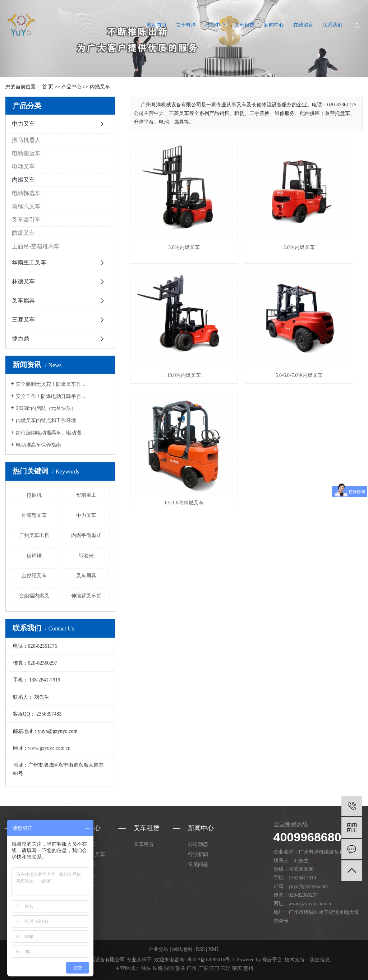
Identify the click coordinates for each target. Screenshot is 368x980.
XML (214, 949)
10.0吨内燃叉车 (326, 212)
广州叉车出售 (34, 535)
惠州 (248, 968)
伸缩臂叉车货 (86, 596)
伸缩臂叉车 (34, 515)
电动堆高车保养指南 (38, 445)
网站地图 (182, 949)
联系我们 (332, 25)
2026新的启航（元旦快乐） (46, 408)
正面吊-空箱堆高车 (36, 246)
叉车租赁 (244, 25)
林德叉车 (23, 281)
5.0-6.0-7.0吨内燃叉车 (166, 304)
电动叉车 (23, 167)
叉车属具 (23, 301)
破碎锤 (34, 556)
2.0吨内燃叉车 (246, 212)
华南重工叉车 (29, 262)
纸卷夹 (86, 556)
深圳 (169, 968)
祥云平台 (272, 960)
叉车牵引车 (26, 220)
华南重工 (86, 495)
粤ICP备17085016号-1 (211, 960)
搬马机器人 (26, 140)
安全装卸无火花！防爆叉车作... (50, 384)
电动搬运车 (26, 153)
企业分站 (158, 949)
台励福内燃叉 (34, 596)
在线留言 (303, 25)
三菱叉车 (23, 320)
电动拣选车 (26, 193)
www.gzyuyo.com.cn (49, 748)
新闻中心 (274, 25)
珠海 (158, 968)
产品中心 (215, 25)
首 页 (48, 87)
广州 (192, 968)
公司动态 (198, 844)
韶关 (180, 968)
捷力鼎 (20, 339)
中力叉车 (23, 124)
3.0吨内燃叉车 (166, 212)
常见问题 (198, 865)
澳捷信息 (320, 960)
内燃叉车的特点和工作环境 (46, 420)
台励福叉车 (34, 576)
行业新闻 (198, 854)
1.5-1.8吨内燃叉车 (246, 304)
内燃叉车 (100, 87)
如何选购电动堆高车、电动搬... (50, 433)
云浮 (226, 968)
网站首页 (157, 25)
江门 (214, 968)
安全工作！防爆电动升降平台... (50, 396)
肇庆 (237, 968)
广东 (203, 968)
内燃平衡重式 (86, 535)
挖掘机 (34, 495)
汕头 (146, 968)
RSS (200, 949)
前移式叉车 (26, 206)
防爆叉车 (23, 233)
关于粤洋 (186, 25)
